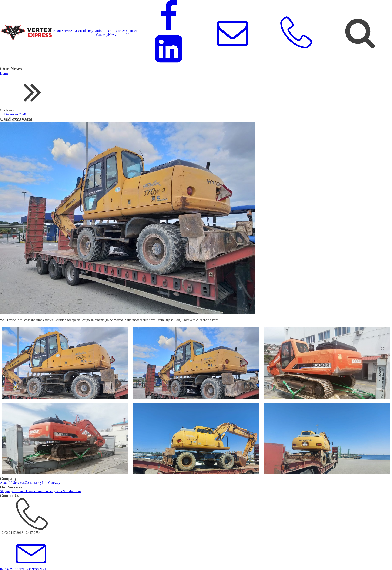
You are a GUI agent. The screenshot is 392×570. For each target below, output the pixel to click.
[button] (196, 516)
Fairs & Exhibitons (68, 491)
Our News (112, 33)
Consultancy (85, 31)
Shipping (6, 491)
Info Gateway (102, 33)
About (57, 31)
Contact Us (132, 33)
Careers (121, 31)
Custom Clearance (25, 491)
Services (67, 31)
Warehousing (46, 491)
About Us (7, 483)
